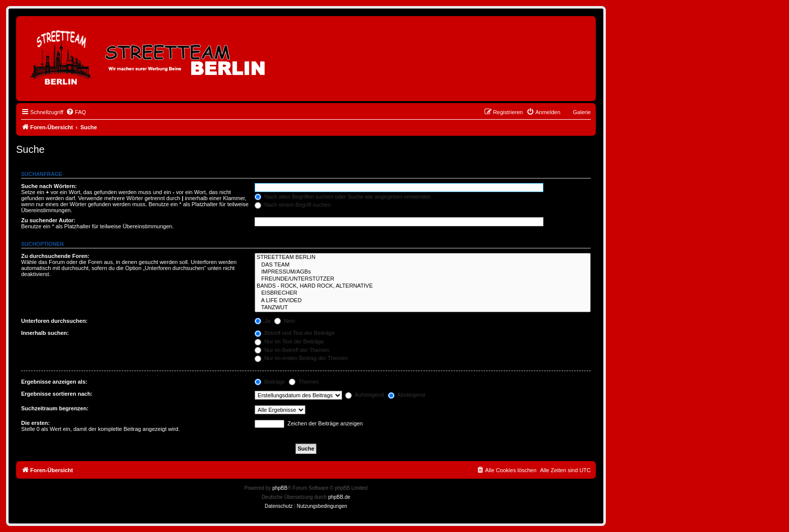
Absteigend (407, 395)
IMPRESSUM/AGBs (423, 272)
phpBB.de (339, 497)
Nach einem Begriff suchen (293, 205)
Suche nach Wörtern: (49, 186)
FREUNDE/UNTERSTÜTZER (423, 279)
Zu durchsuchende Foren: (55, 256)
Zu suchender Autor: (48, 220)
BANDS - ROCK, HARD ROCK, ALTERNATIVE (423, 286)
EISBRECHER (423, 293)
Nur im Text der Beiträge (289, 341)
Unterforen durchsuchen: (54, 321)
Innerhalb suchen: (45, 333)
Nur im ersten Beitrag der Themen (301, 358)
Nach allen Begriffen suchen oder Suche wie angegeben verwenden (343, 197)
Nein (285, 321)
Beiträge (270, 382)
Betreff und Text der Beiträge (295, 333)
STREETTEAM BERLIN (423, 257)
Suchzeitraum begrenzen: (55, 408)
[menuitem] (76, 112)
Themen (304, 382)
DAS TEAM (423, 265)
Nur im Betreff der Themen (292, 350)
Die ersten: (35, 423)
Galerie (582, 112)
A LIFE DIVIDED (423, 301)
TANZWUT (423, 308)
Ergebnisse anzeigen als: (54, 382)
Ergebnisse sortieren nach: (57, 394)
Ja (262, 321)
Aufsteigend (365, 395)
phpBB (280, 488)
